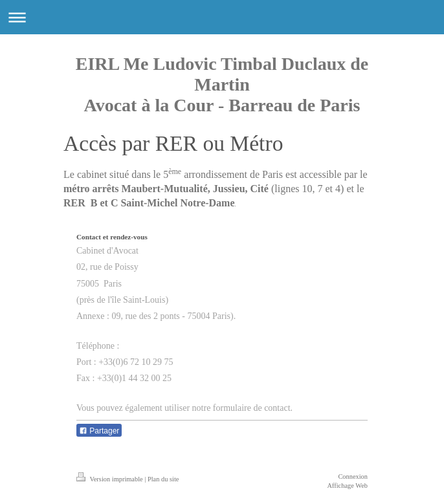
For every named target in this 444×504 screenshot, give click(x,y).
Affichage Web (347, 486)
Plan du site (163, 479)
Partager (99, 431)
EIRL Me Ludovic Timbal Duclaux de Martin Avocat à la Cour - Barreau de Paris (222, 84)
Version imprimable (110, 479)
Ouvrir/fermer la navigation (222, 17)
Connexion (353, 477)
